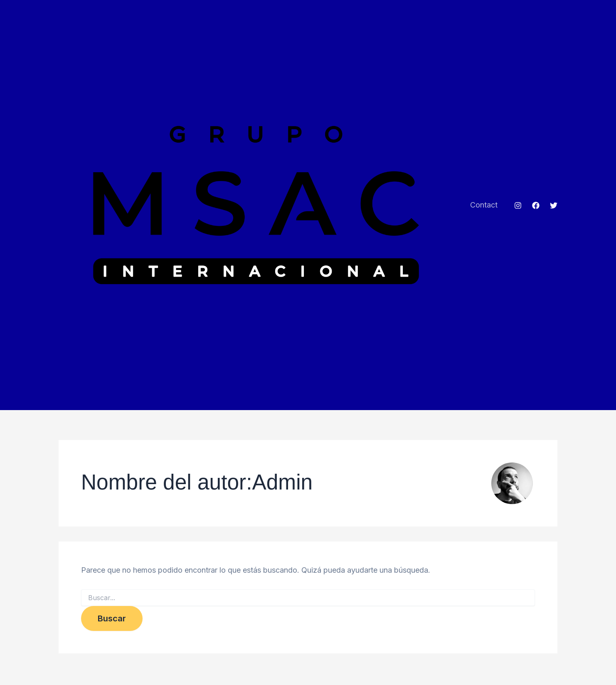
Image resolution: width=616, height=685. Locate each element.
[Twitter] (554, 206)
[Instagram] (518, 206)
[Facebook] (536, 206)
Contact (485, 206)
